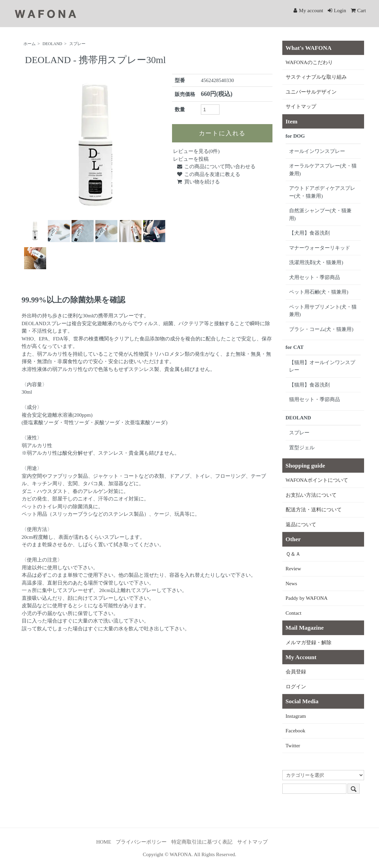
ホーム (30, 44)
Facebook (296, 731)
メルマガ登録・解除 (309, 643)
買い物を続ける (198, 182)
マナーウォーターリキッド (320, 248)
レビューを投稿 (191, 159)
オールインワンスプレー (317, 151)
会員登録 (296, 672)
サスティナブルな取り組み (316, 77)
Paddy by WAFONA (307, 598)
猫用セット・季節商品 (315, 399)
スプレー (77, 44)
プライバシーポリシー (141, 842)
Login (337, 11)
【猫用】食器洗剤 (309, 385)
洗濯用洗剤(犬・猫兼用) (316, 262)
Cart (358, 11)
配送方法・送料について (314, 510)
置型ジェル (302, 448)
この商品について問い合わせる (216, 166)
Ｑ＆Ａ (293, 554)
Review (293, 569)
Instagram (296, 716)
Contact (294, 613)
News (291, 584)
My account (308, 11)
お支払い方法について (311, 495)
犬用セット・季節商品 (315, 277)
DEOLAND (52, 44)
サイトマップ (301, 106)
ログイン (296, 687)
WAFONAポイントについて (317, 480)
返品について (301, 525)
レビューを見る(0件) (196, 151)
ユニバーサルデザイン (311, 92)
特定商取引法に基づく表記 (202, 842)
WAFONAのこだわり (309, 62)
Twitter (293, 746)
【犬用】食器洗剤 (309, 233)
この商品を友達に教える (208, 174)
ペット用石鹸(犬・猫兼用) (319, 292)
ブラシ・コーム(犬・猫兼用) (321, 329)
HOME (103, 842)
